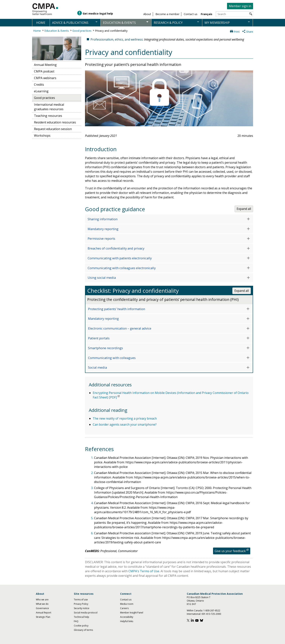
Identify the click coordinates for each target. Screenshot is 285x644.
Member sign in (240, 6)
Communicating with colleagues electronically (122, 268)
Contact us (126, 600)
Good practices (82, 31)
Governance (42, 608)
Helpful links (127, 621)
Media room (127, 604)
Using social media (102, 278)
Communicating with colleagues (112, 358)
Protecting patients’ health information (117, 309)
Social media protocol (86, 613)
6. (93, 533)
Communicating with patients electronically (120, 258)
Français (207, 14)
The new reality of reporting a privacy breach (125, 418)
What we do (42, 604)
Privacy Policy (81, 604)
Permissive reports (101, 238)
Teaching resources (48, 116)
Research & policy (168, 23)
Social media (97, 367)
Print (237, 32)
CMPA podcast (44, 71)
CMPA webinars (45, 78)
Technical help (81, 617)
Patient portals (99, 338)
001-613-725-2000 (211, 614)
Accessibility (127, 617)
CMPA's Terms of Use (144, 571)
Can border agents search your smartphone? (125, 424)
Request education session (53, 129)
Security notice (82, 608)
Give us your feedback (230, 551)
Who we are (42, 600)
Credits (39, 85)
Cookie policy (81, 626)
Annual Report (44, 613)
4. (93, 503)
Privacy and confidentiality (111, 31)
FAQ (76, 621)
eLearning (41, 91)
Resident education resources (55, 122)
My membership (217, 23)
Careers (124, 608)
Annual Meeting (45, 65)
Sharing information (103, 219)
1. (93, 458)
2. (93, 473)
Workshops (42, 136)
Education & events (119, 23)
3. (93, 488)
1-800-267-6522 (212, 610)
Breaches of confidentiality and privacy (116, 248)
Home (41, 23)
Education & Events (57, 31)
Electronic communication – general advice (120, 328)
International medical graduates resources (49, 107)
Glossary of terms (83, 630)
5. (93, 518)
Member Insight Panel (132, 613)
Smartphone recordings (105, 348)
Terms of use (81, 600)
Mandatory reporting (103, 229)
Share (250, 32)
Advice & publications (70, 23)
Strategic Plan (43, 617)
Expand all (244, 209)
